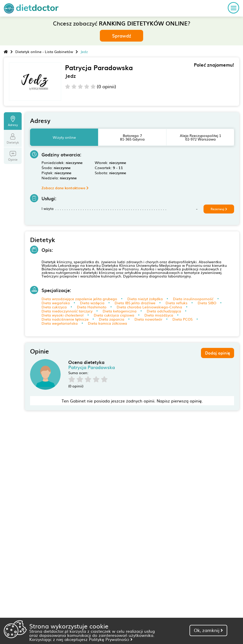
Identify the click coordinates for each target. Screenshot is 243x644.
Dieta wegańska (56, 303)
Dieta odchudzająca (164, 311)
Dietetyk (13, 139)
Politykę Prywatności (111, 639)
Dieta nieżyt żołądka (145, 299)
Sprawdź (122, 36)
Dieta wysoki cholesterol (63, 315)
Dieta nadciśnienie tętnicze (65, 319)
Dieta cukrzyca (54, 307)
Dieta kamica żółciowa (107, 323)
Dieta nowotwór (148, 319)
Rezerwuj (219, 209)
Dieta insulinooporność (193, 299)
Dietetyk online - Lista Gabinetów (44, 52)
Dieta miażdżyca (159, 315)
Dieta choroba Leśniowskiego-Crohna (149, 307)
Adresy (13, 121)
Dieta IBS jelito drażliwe (135, 303)
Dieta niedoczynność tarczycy (67, 311)
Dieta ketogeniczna (120, 311)
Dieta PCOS (183, 319)
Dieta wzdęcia (92, 303)
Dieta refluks (177, 303)
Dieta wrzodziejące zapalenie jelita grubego (79, 299)
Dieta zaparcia (112, 319)
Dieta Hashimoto (92, 307)
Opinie (13, 156)
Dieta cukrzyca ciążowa (114, 315)
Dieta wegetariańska (60, 323)
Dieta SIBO (207, 303)
